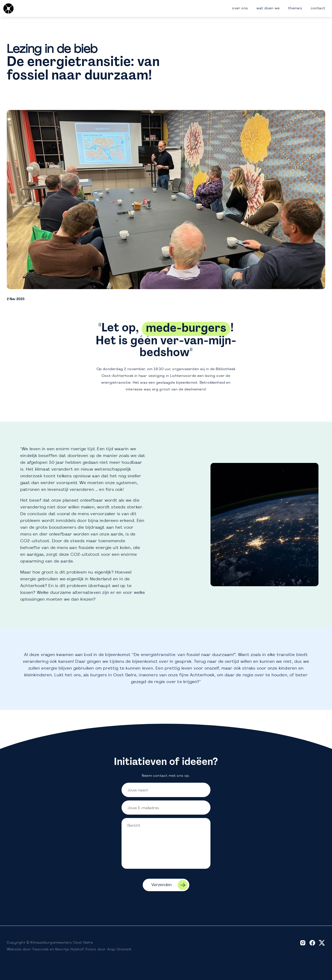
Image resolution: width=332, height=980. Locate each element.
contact (318, 8)
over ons (240, 8)
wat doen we (268, 8)
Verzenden (170, 885)
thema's (295, 8)
